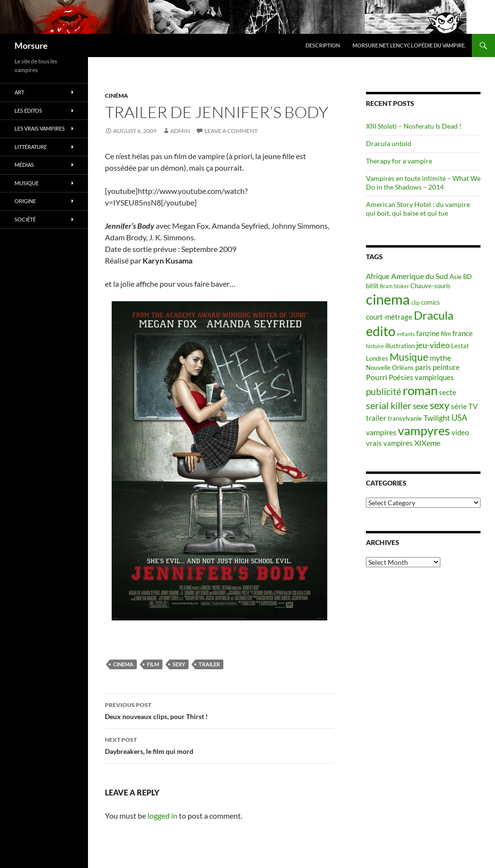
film (153, 664)
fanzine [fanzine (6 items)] (428, 333)
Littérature (31, 147)
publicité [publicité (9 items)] (384, 392)
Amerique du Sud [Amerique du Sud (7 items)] (420, 276)
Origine (25, 201)
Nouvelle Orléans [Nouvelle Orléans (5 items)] (390, 368)
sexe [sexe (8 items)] (421, 406)
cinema (123, 664)
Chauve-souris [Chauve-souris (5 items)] (430, 286)
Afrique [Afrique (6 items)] (378, 276)
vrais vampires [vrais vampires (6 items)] (389, 443)
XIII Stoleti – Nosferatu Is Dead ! (414, 126)
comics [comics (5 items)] (430, 302)
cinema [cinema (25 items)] (388, 299)
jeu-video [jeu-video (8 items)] (433, 345)
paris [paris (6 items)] (423, 367)
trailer (209, 664)
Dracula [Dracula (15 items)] (434, 315)
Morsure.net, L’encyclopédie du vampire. (409, 45)
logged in (162, 816)
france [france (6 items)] (463, 333)
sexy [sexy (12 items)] (440, 405)
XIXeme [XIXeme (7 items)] (427, 443)
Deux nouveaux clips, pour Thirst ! (219, 710)
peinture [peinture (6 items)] (446, 367)
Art (19, 92)
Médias (24, 165)
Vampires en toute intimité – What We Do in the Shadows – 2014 (423, 183)
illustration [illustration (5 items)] (400, 346)
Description (323, 45)
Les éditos (28, 110)
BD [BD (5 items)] (467, 277)
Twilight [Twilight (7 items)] (437, 418)
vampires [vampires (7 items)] (381, 432)
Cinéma (116, 96)
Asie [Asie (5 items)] (456, 277)
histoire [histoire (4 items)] (375, 346)
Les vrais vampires (40, 128)
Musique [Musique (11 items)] (409, 357)
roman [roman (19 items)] (420, 390)
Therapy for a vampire (399, 161)
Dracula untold (389, 143)
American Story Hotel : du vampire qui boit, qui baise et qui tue (418, 209)
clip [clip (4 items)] (415, 302)
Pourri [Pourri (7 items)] (377, 377)
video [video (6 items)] (460, 433)
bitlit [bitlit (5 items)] (372, 286)
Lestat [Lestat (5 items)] (460, 346)
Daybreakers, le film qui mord (219, 745)
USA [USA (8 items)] (459, 418)
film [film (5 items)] (446, 334)
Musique (27, 183)
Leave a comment (231, 131)
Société (25, 219)
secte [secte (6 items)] (448, 392)
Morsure (31, 45)
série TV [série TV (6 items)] (464, 406)
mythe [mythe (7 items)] (440, 358)
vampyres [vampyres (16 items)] (424, 431)
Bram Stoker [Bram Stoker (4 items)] (394, 286)
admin (180, 131)
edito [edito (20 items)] (381, 331)
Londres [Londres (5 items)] (377, 358)
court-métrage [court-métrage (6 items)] (389, 317)
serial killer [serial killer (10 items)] (389, 405)
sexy (179, 664)
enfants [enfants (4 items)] (406, 334)
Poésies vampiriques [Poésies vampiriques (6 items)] (421, 377)
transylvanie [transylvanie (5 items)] (405, 418)
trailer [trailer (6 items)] (376, 418)
